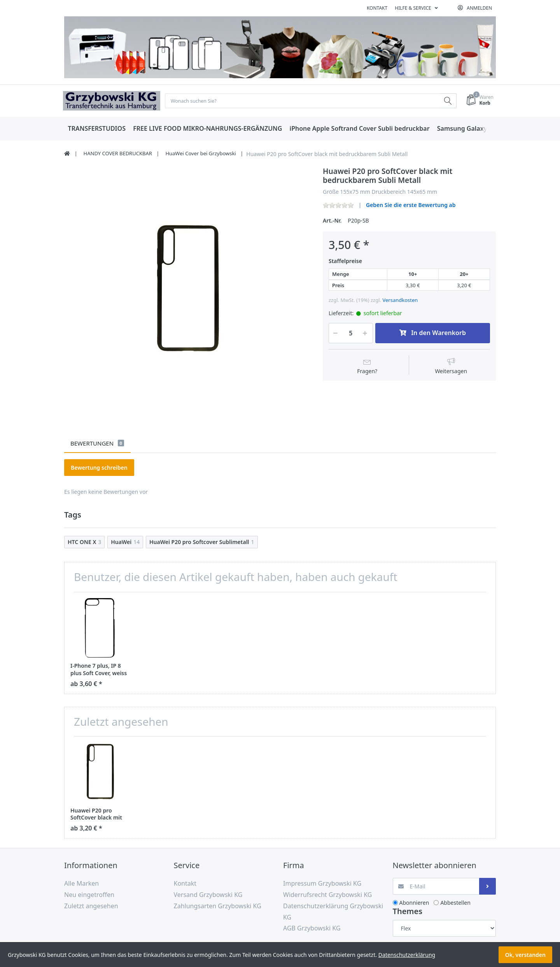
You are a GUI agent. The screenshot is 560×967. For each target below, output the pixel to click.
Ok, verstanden (525, 955)
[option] (187, 290)
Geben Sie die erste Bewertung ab (411, 206)
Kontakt (377, 8)
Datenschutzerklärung (407, 955)
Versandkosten (400, 301)
